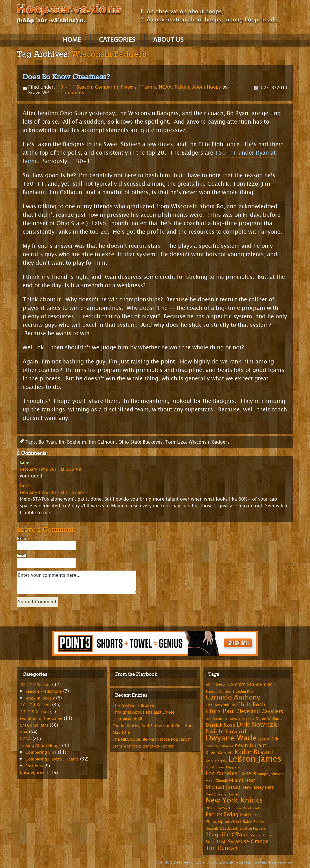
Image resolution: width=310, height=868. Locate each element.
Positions (34, 766)
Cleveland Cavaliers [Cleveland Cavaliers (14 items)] (260, 711)
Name (22, 538)
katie (24, 463)
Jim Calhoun (102, 442)
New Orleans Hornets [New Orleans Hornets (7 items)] (223, 794)
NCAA (165, 87)
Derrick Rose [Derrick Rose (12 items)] (220, 725)
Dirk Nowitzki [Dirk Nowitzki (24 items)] (258, 725)
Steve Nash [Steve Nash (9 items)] (216, 842)
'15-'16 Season (34, 712)
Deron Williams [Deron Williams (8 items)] (269, 719)
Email (21, 556)
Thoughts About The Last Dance (143, 712)
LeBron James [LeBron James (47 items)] (255, 759)
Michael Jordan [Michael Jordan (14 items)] (224, 787)
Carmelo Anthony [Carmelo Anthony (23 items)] (233, 697)
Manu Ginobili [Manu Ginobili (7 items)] (217, 781)
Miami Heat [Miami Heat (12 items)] (242, 780)
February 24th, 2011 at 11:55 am (52, 492)
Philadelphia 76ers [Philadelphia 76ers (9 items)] (224, 822)
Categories (117, 40)
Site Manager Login (220, 862)
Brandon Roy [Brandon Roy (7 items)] (243, 692)
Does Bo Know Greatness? (66, 77)
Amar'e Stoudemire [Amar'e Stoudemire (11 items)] (251, 685)
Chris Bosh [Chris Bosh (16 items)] (251, 704)
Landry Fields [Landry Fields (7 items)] (216, 760)
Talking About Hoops (198, 87)
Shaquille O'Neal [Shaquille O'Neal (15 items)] (227, 835)
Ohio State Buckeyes (140, 442)
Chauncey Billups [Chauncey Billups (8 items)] (221, 705)
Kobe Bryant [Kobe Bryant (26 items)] (255, 752)
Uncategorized (34, 773)
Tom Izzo (176, 442)
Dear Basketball (127, 719)
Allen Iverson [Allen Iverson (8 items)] (217, 685)
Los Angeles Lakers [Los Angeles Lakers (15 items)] (231, 773)
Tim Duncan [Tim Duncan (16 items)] (222, 848)
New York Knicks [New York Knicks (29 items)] (234, 800)
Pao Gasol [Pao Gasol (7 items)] (251, 808)
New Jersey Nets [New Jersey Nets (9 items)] (258, 787)
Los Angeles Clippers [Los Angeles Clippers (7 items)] (223, 767)
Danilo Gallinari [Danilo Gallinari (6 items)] (217, 719)
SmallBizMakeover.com (278, 862)
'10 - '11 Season (74, 87)
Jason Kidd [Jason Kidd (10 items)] (269, 739)
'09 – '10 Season (35, 685)
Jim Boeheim (72, 442)
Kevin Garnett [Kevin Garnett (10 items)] (219, 753)
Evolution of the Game (41, 719)
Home (72, 40)
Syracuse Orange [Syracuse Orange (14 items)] (248, 841)
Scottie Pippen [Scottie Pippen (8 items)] (252, 828)
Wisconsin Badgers (209, 442)
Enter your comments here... (77, 582)
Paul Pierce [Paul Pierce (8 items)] (249, 815)
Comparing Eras (41, 752)
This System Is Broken (133, 706)
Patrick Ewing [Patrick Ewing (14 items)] (222, 814)
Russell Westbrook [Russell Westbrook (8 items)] (222, 828)
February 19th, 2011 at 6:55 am (50, 469)
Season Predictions (44, 691)
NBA (24, 732)
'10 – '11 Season (35, 705)
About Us (168, 40)
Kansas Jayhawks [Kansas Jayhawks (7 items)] (219, 746)
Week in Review (40, 698)
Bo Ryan (47, 442)
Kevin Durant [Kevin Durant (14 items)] (250, 746)
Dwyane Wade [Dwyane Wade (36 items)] (231, 738)
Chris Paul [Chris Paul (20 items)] (220, 711)
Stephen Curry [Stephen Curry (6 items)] (261, 835)
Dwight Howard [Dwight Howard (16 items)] (226, 732)
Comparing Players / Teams (126, 87)
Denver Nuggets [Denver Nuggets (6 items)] (242, 719)
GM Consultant (34, 725)
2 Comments (70, 93)
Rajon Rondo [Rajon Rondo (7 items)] (253, 822)
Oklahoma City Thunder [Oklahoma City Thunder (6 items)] (224, 808)
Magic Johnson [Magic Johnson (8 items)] (271, 774)
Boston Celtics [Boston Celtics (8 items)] (218, 692)
